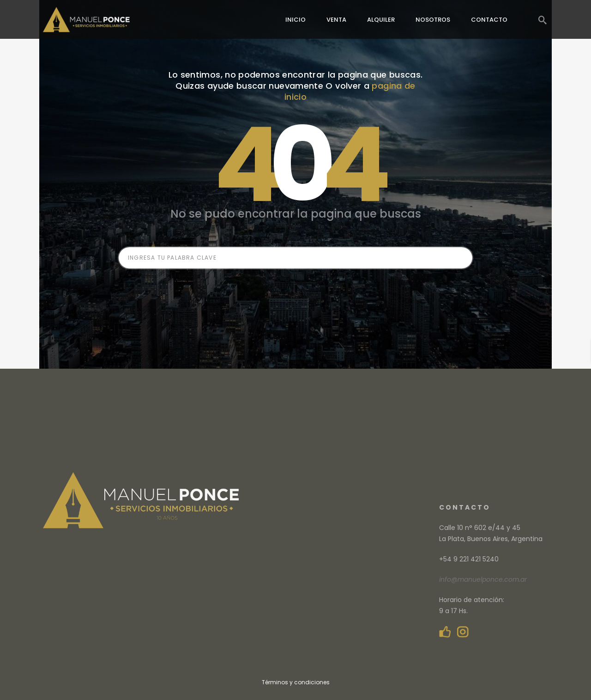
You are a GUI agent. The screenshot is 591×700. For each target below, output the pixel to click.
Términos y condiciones (296, 682)
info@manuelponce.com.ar (483, 579)
